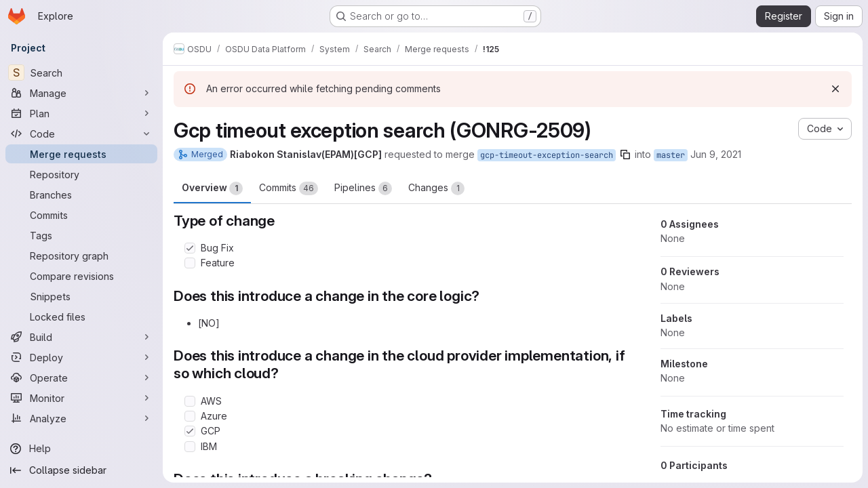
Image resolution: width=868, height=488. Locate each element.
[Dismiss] (835, 89)
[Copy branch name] (625, 155)
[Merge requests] (81, 154)
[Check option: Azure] (190, 416)
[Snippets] (81, 296)
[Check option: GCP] (190, 431)
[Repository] (81, 174)
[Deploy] (81, 357)
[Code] (81, 134)
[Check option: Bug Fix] (190, 248)
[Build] (81, 337)
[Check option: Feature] (190, 263)
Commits (289, 188)
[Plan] (81, 113)
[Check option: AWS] (190, 401)
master (671, 155)
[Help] (81, 449)
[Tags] (81, 235)
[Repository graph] (81, 256)
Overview (212, 188)
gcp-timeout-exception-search (547, 155)
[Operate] (81, 378)
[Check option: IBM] (190, 447)
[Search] (81, 73)
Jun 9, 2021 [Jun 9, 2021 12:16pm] (716, 154)
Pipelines (363, 188)
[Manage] (81, 93)
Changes (436, 188)
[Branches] (81, 195)
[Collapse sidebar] (81, 470)
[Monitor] (81, 398)
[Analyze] (81, 418)
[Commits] (81, 215)
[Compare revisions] (81, 276)
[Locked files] (81, 317)
